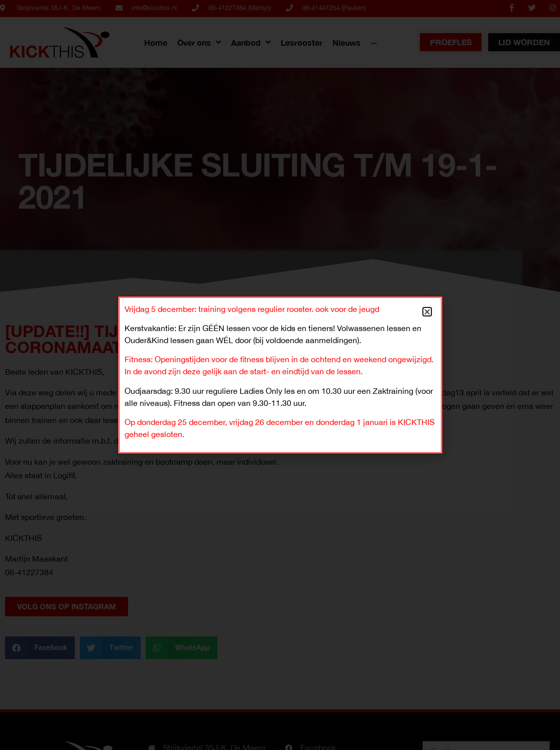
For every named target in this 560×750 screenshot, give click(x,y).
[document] (280, 375)
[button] (427, 312)
